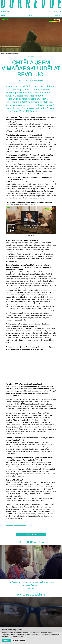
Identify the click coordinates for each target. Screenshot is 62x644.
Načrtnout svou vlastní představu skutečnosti (31, 550)
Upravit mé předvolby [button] (19, 640)
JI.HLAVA (8, 611)
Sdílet (31, 581)
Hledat (58, 15)
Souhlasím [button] (6, 640)
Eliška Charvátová (38, 80)
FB (51, 11)
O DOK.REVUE (31, 622)
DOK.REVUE (6, 11)
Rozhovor (31, 57)
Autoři (31, 620)
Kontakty (31, 625)
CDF (57, 611)
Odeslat (31, 599)
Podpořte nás (31, 624)
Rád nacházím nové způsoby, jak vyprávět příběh (31, 568)
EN (60, 11)
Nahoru (31, 578)
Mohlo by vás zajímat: (31, 561)
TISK (31, 584)
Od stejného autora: (31, 543)
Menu (31, 15)
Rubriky (31, 618)
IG (56, 11)
